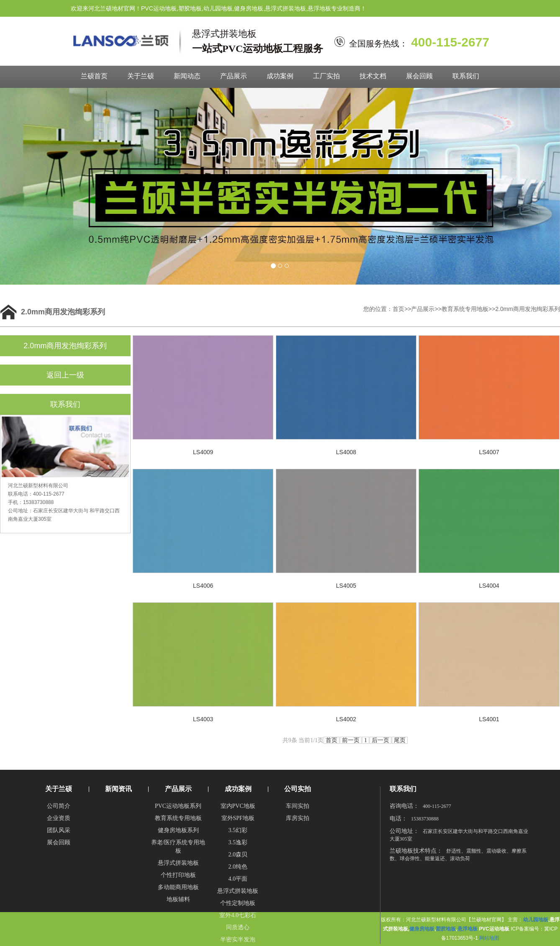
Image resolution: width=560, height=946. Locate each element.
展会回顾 (419, 76)
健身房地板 (422, 929)
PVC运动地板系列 (178, 806)
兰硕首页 (94, 76)
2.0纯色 (238, 867)
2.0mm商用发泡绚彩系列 (528, 309)
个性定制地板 (238, 903)
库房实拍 (298, 818)
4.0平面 (238, 879)
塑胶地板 (446, 929)
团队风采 (59, 830)
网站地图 (489, 938)
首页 (398, 309)
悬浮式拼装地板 (178, 863)
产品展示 (234, 76)
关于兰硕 (141, 76)
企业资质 (59, 818)
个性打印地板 (178, 875)
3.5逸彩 (238, 842)
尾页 (400, 740)
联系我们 (466, 76)
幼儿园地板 (536, 920)
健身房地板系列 (178, 830)
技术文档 (373, 76)
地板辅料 (178, 899)
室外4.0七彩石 (238, 915)
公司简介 (59, 806)
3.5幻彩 (238, 830)
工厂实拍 (326, 76)
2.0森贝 (238, 855)
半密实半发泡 (238, 940)
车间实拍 (298, 806)
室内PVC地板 (238, 806)
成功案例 (280, 76)
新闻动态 (187, 76)
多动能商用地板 (178, 887)
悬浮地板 (468, 929)
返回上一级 (65, 375)
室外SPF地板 (238, 818)
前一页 (351, 740)
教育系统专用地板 (465, 309)
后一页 (380, 740)
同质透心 (238, 927)
